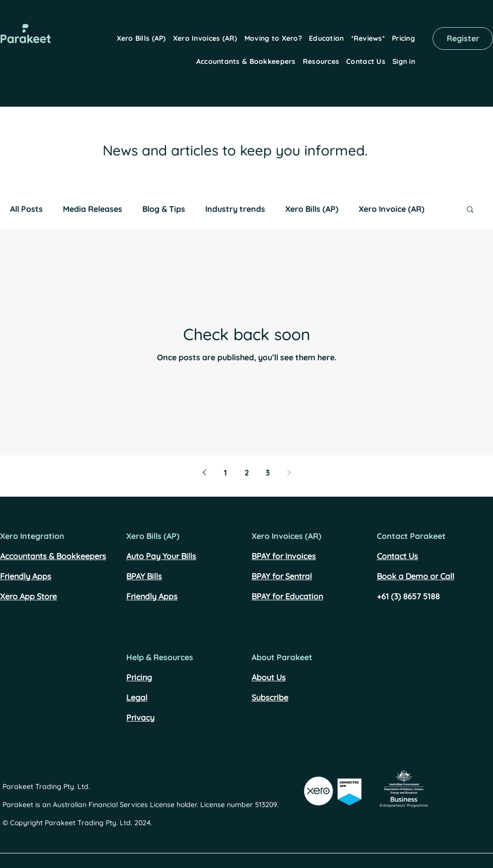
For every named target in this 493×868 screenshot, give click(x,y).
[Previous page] (204, 472)
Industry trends (235, 209)
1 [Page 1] (225, 472)
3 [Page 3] (268, 472)
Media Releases (93, 209)
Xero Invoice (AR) (392, 209)
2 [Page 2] (247, 472)
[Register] (463, 38)
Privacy (140, 718)
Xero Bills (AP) (312, 209)
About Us (269, 677)
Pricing (139, 677)
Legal (137, 697)
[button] (141, 38)
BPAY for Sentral (282, 576)
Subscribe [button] (270, 697)
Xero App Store (28, 596)
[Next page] (289, 472)
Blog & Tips (164, 209)
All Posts (26, 209)
